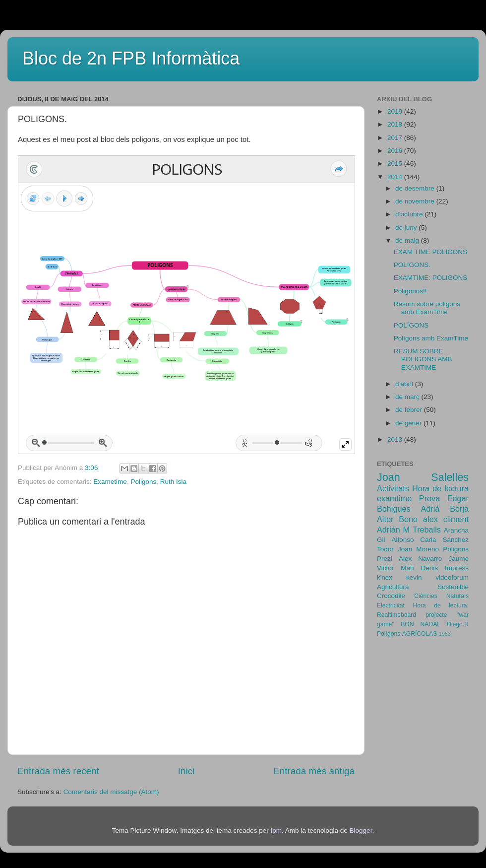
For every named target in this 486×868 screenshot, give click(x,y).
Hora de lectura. (441, 605)
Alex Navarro (420, 559)
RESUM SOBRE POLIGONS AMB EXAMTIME (423, 359)
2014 (396, 177)
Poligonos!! (410, 291)
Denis (429, 568)
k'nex (385, 577)
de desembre (416, 188)
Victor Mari (395, 568)
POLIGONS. (412, 265)
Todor (385, 549)
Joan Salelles (423, 477)
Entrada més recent (58, 771)
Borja (459, 509)
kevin (414, 577)
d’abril (405, 384)
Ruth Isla (173, 482)
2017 (396, 138)
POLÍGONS (411, 325)
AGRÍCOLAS (420, 634)
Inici (186, 771)
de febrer (410, 410)
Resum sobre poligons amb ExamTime (427, 308)
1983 (445, 634)
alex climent (446, 519)
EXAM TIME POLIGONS (430, 252)
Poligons (143, 482)
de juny (407, 228)
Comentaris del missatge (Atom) (111, 792)
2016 (396, 151)
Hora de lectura (440, 488)
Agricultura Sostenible (423, 587)
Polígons (389, 634)
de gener (409, 423)
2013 (396, 439)
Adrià (430, 509)
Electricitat (391, 605)
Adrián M (393, 530)
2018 (396, 124)
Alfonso (402, 540)
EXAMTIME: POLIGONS (431, 278)
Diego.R (458, 624)
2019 (396, 111)
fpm (276, 831)
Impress (457, 568)
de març (408, 397)
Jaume (458, 559)
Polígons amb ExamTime (431, 338)
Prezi (385, 559)
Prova (429, 498)
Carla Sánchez (444, 540)
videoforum (452, 577)
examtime (394, 498)
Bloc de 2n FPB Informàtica (131, 58)
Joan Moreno (418, 549)
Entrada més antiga (314, 771)
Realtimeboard (396, 615)
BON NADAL (421, 624)
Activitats (393, 488)
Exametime (110, 482)
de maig (408, 240)
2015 (396, 164)
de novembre (416, 201)
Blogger (361, 831)
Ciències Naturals (441, 596)
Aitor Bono (397, 519)
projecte (436, 615)
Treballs (427, 530)
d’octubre (410, 214)
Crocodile (391, 596)
